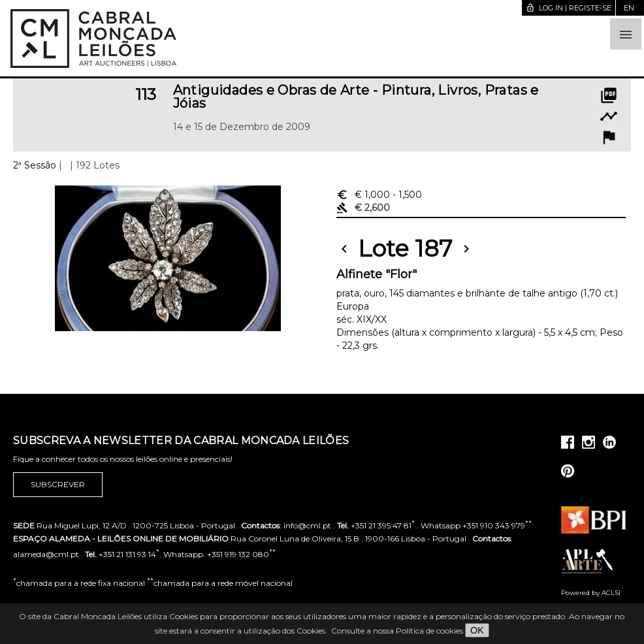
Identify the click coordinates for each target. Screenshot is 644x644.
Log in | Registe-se (569, 8)
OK (477, 630)
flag (609, 137)
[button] (626, 34)
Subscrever (58, 485)
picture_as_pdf (609, 95)
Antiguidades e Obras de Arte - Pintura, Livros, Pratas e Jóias (356, 97)
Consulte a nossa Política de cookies (397, 631)
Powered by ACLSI (591, 593)
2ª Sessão (35, 165)
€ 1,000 (379, 195)
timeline (609, 116)
